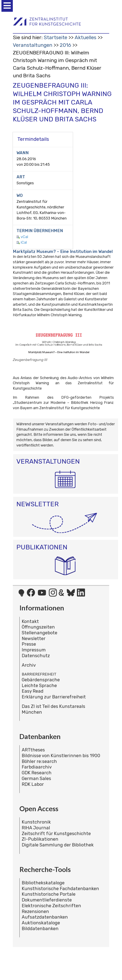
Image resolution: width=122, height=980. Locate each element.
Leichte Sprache (39, 686)
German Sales (36, 778)
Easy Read (33, 691)
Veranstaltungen (33, 45)
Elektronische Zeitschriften (51, 906)
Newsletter (34, 639)
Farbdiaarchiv (37, 767)
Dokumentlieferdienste (47, 900)
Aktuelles (86, 37)
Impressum (34, 650)
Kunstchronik (36, 822)
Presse (29, 644)
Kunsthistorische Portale (49, 894)
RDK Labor (33, 784)
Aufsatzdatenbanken (45, 917)
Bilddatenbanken (40, 929)
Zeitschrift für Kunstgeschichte (56, 834)
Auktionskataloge (41, 923)
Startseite (55, 37)
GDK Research (37, 773)
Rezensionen (35, 911)
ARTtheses (33, 750)
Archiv (29, 665)
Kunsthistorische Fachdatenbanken (60, 889)
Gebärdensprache (41, 680)
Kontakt (30, 621)
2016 (65, 45)
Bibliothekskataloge (43, 883)
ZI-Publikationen (40, 839)
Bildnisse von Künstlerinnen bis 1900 (61, 756)
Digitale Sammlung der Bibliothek (58, 845)
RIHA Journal (36, 828)
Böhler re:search (39, 761)
